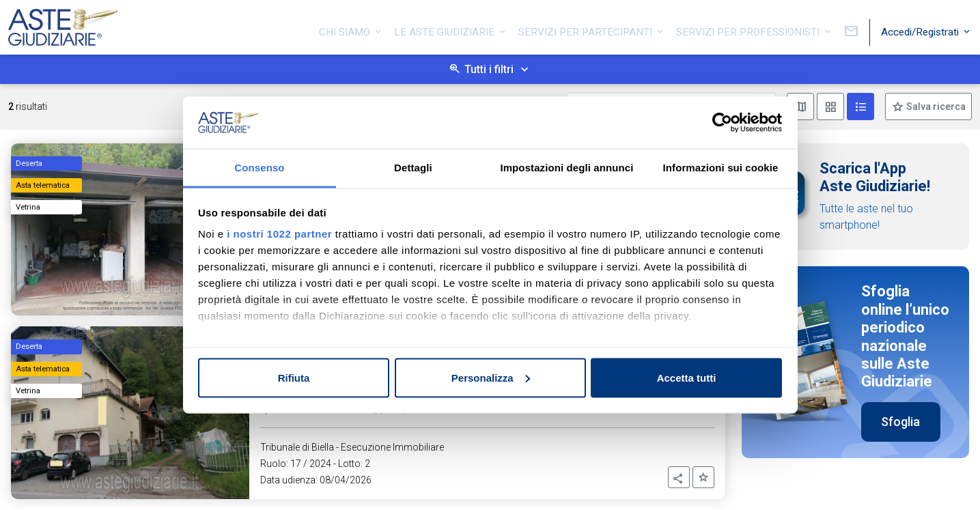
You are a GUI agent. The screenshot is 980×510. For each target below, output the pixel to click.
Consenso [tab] (259, 168)
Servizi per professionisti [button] (749, 29)
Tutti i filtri (489, 69)
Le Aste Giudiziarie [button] (446, 29)
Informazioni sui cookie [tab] (721, 168)
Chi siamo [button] (346, 29)
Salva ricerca (935, 107)
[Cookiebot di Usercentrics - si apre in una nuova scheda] (722, 123)
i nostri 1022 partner (279, 234)
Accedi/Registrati (921, 29)
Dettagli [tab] (413, 168)
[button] (679, 477)
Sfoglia (900, 422)
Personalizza (491, 377)
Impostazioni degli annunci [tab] (566, 168)
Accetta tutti (687, 377)
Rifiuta (294, 377)
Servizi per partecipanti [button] (587, 29)
